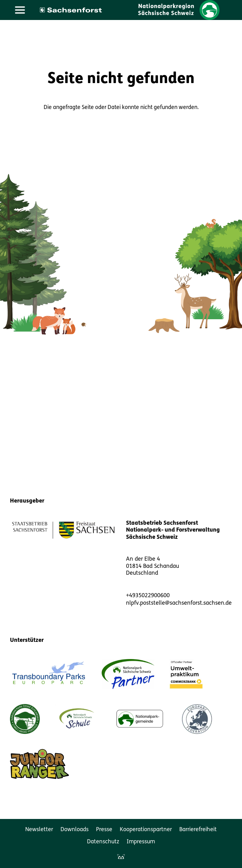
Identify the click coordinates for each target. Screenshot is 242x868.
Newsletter (39, 830)
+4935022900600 (148, 596)
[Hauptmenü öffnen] (20, 10)
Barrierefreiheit (198, 830)
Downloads (75, 830)
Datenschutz (103, 842)
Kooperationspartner (146, 830)
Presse (104, 830)
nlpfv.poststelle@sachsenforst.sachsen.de (179, 603)
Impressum (141, 842)
